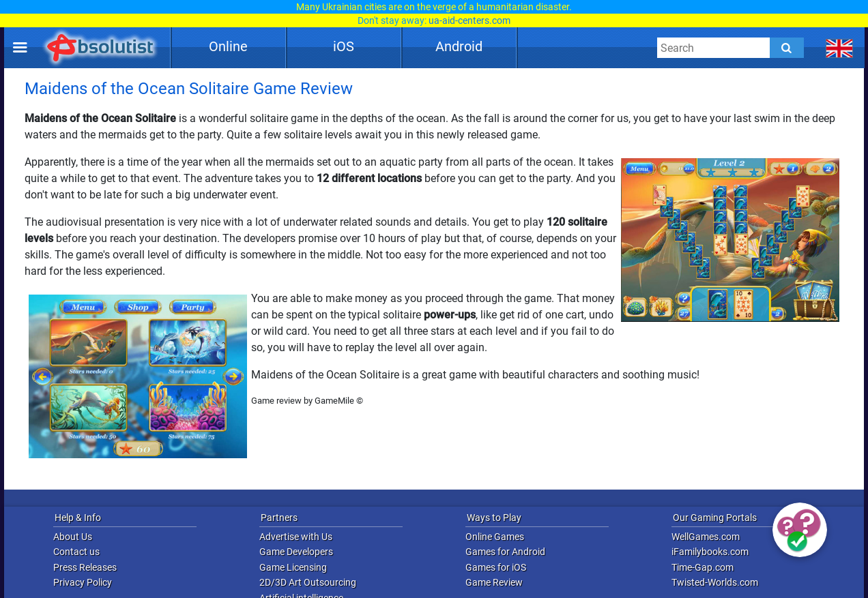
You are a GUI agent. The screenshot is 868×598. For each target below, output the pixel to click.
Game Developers (296, 552)
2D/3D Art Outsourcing (308, 582)
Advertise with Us (296, 537)
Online (228, 46)
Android (459, 46)
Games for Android (505, 552)
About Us (73, 537)
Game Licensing (293, 567)
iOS (344, 46)
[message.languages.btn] (840, 48)
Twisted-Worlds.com (715, 582)
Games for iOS (496, 567)
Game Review (494, 582)
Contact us (76, 552)
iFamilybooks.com (710, 552)
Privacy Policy (83, 582)
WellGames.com (706, 537)
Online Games (495, 537)
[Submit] (787, 48)
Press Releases (85, 567)
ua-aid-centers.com (469, 20)
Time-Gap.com (703, 567)
